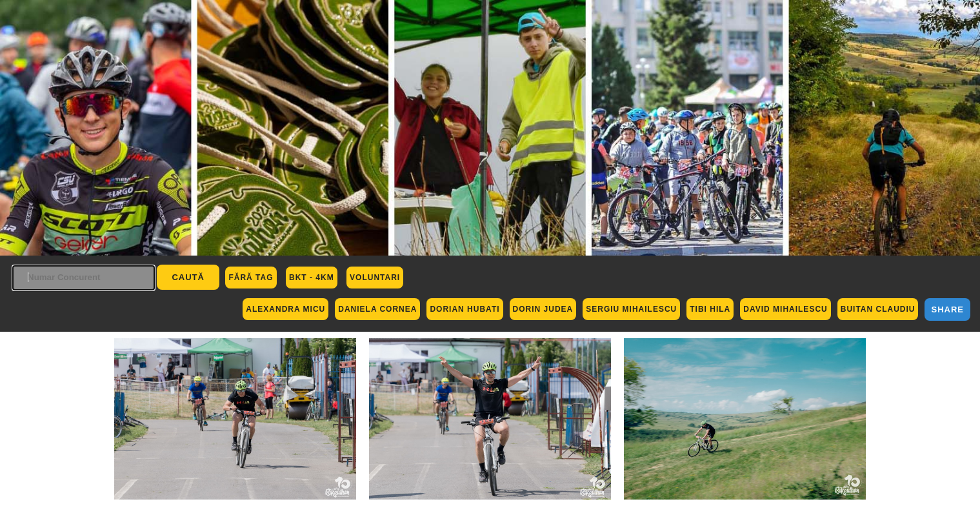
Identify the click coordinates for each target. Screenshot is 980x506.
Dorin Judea (543, 309)
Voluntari (375, 278)
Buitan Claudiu (878, 309)
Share (947, 309)
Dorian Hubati (465, 309)
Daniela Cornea (377, 309)
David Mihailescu (785, 309)
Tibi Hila (710, 309)
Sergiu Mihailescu (631, 309)
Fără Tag (251, 278)
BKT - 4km (312, 278)
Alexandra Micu (285, 309)
